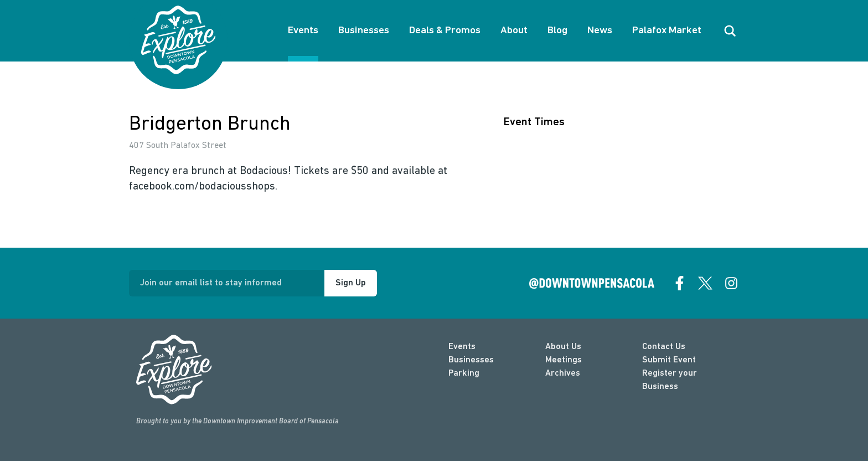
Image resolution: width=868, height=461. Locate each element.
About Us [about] (563, 347)
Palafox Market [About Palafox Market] (667, 31)
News (600, 31)
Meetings (564, 360)
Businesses (364, 31)
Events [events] (462, 347)
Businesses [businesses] (471, 360)
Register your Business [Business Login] (670, 380)
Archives (563, 373)
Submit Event (669, 360)
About (514, 31)
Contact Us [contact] (664, 347)
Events (303, 31)
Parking (464, 373)
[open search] (730, 31)
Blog (557, 31)
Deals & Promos (445, 31)
